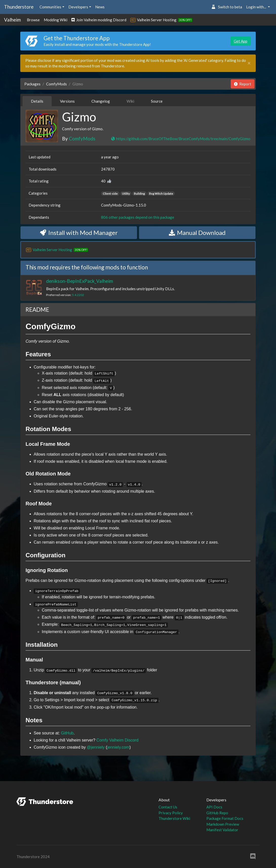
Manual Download (197, 233)
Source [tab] (157, 101)
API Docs (214, 807)
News (100, 7)
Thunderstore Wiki (174, 818)
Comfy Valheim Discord (117, 740)
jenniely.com (118, 747)
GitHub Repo (217, 813)
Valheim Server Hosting (157, 20)
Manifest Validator (222, 830)
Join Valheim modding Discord (99, 20)
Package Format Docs (225, 818)
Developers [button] (78, 7)
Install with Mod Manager (79, 233)
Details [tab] (37, 101)
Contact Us (168, 807)
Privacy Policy (171, 813)
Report (243, 84)
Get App (241, 41)
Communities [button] (50, 7)
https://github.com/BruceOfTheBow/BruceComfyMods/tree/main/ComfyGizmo (181, 139)
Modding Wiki (56, 20)
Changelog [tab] (101, 101)
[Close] (249, 63)
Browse (33, 20)
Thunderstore (19, 7)
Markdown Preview (223, 824)
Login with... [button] (257, 7)
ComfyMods (56, 84)
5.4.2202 (78, 295)
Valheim (12, 20)
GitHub (67, 733)
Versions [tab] (67, 101)
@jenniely (96, 747)
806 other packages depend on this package (138, 217)
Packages (32, 84)
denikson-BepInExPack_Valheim (80, 281)
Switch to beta (227, 7)
